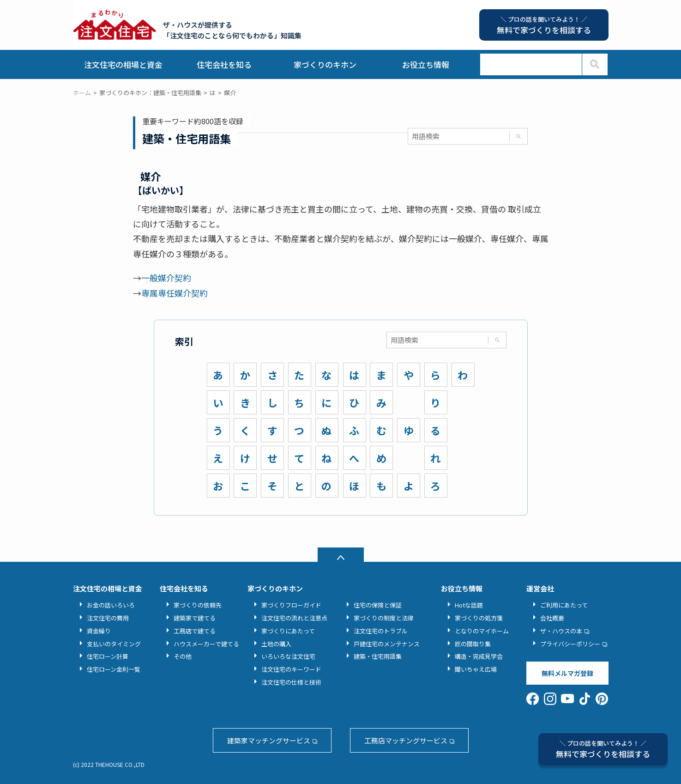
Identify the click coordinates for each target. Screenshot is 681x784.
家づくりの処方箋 (479, 618)
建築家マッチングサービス (269, 740)
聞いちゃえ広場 (476, 669)
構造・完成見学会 (479, 656)
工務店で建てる (195, 631)
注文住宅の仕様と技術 (291, 682)
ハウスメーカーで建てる (206, 644)
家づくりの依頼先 (198, 605)
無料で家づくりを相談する (603, 749)
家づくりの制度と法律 (384, 618)
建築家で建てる (195, 618)
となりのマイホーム (482, 631)
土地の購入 (276, 644)
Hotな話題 (469, 605)
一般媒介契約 (166, 278)
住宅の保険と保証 (378, 605)
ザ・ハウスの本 (561, 631)
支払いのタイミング (114, 644)
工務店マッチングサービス (406, 740)
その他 (183, 656)
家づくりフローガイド (291, 605)
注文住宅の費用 (108, 618)
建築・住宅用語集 (378, 656)
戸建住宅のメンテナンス (387, 644)
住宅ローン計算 (108, 656)
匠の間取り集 (473, 644)
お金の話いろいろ (111, 605)
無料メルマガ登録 (567, 673)
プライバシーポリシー (570, 644)
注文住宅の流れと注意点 (294, 618)
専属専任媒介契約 (175, 293)
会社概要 (552, 618)
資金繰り (99, 631)
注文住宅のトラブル (381, 631)
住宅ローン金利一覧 (114, 669)
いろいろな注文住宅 (288, 656)
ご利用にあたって (564, 605)
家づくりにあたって (288, 631)
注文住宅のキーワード (291, 669)
